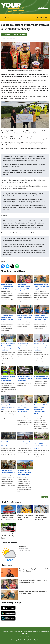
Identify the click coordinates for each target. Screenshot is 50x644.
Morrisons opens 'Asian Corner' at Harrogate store (25, 313)
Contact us (5, 631)
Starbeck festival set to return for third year (42, 373)
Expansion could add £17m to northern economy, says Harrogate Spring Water (42, 405)
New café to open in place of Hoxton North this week (8, 439)
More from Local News (20, 34)
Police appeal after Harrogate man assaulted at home (8, 313)
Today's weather (10, 543)
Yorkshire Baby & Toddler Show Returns (8, 467)
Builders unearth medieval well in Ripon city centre (25, 341)
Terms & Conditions (33, 631)
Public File (13, 631)
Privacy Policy (22, 631)
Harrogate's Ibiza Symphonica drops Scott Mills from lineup (8, 282)
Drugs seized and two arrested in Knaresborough (8, 374)
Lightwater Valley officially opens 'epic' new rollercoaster (25, 468)
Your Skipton (44, 631)
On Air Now (43, 7)
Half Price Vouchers (11, 502)
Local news (7, 565)
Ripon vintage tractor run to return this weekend (25, 439)
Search (45, 497)
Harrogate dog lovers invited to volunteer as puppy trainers (42, 282)
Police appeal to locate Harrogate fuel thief (8, 403)
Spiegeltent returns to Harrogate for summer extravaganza (25, 374)
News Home (7, 34)
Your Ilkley (25, 633)
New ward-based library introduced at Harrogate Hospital (42, 313)
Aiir (37, 640)
